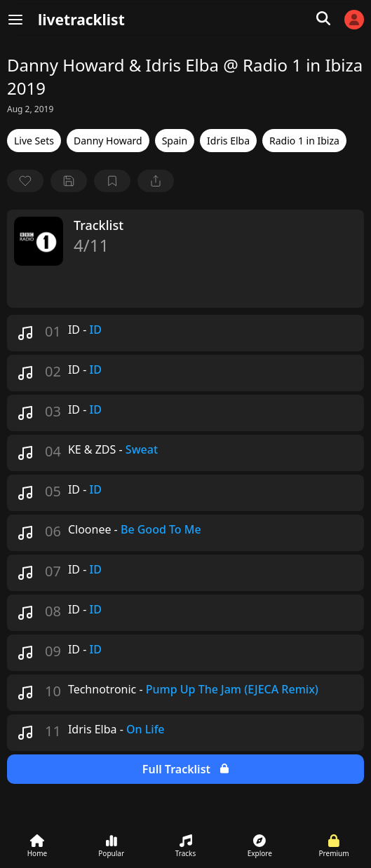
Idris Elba (228, 141)
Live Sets (34, 141)
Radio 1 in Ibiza (304, 141)
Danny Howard (108, 141)
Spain (175, 141)
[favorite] (25, 181)
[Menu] (15, 20)
